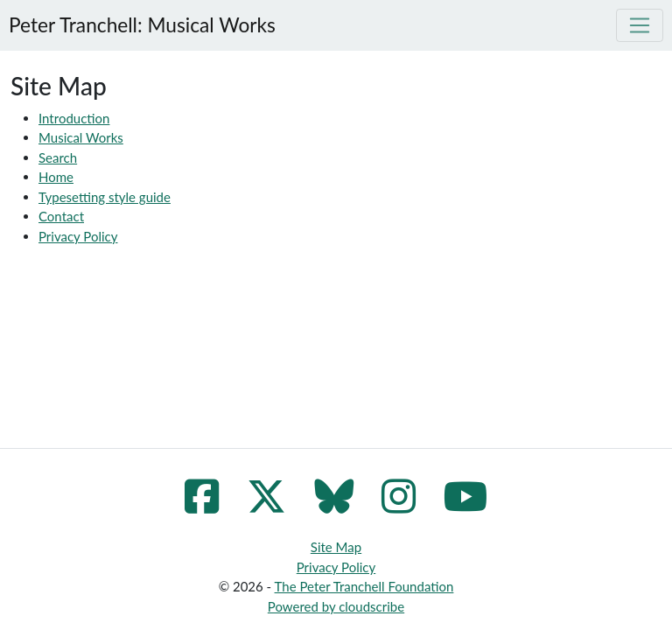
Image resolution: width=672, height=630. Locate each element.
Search (58, 157)
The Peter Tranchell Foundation (364, 586)
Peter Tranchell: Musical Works (142, 25)
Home (56, 177)
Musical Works (81, 137)
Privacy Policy (78, 236)
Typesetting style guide (105, 197)
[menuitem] (350, 138)
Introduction (74, 118)
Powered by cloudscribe (336, 606)
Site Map (336, 547)
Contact (61, 216)
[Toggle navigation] (640, 25)
